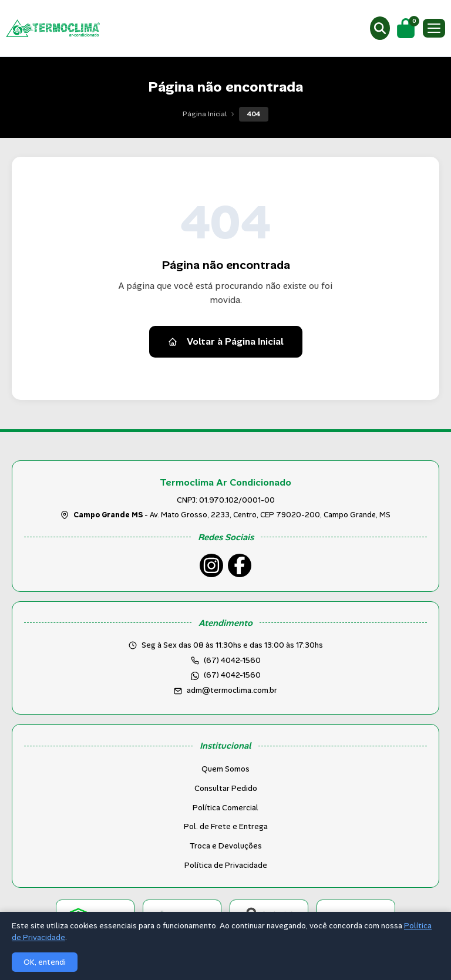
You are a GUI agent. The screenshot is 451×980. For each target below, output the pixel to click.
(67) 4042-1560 (232, 675)
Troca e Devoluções (226, 846)
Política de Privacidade (226, 865)
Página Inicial (205, 114)
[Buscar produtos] (380, 28)
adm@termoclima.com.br (232, 690)
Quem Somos (225, 769)
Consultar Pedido (226, 788)
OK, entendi (45, 962)
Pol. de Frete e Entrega (226, 826)
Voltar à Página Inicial (226, 341)
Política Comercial (225, 808)
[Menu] (434, 28)
